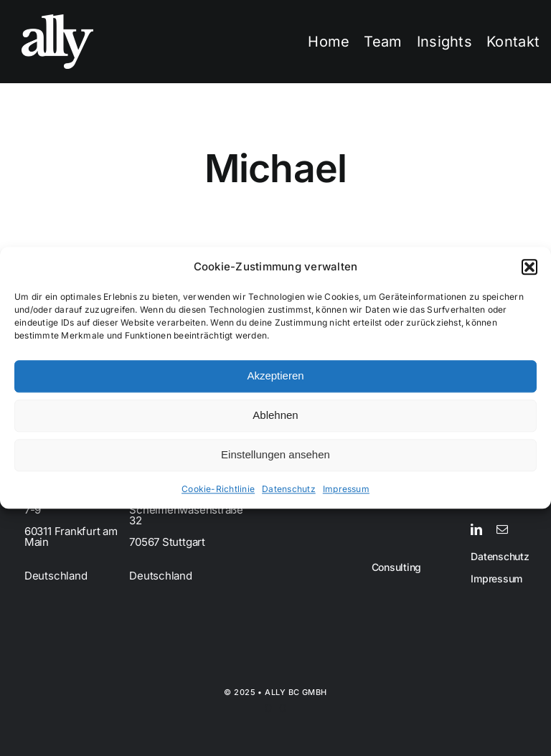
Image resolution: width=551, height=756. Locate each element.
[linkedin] (476, 529)
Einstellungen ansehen (275, 455)
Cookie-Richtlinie (218, 489)
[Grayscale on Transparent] (57, 20)
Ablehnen (275, 416)
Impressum (346, 489)
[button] (529, 267)
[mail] (502, 529)
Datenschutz (289, 489)
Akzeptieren (275, 376)
